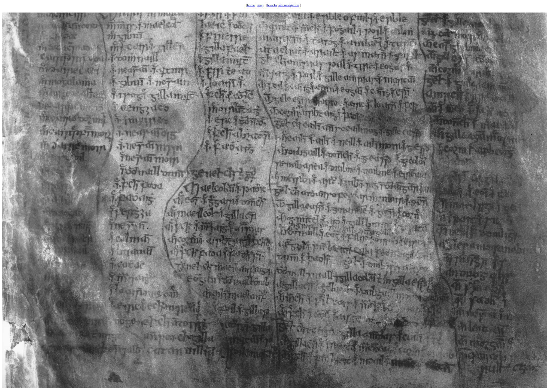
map (260, 5)
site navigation (289, 5)
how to (272, 5)
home (251, 5)
